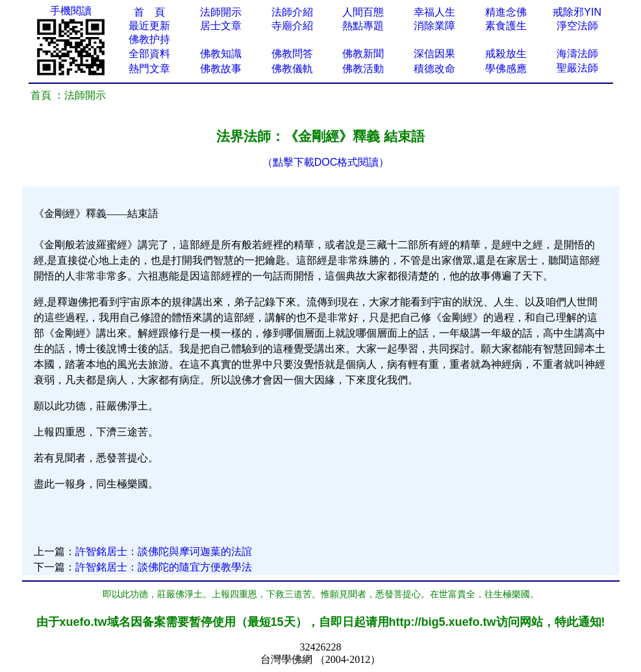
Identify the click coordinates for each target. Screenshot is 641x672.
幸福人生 (434, 12)
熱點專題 (363, 26)
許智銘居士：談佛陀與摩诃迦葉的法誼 (164, 551)
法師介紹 (292, 12)
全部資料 (149, 54)
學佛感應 (506, 69)
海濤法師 (577, 54)
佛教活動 (363, 69)
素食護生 (506, 26)
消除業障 (434, 26)
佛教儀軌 (292, 69)
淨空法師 (577, 26)
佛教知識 (221, 54)
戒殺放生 (506, 54)
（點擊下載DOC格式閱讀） (326, 162)
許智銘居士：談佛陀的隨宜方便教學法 (164, 567)
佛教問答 (292, 54)
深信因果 (434, 54)
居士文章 (221, 26)
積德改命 (434, 69)
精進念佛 (506, 12)
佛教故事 (221, 69)
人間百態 (363, 12)
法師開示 (221, 12)
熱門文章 (149, 69)
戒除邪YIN (577, 12)
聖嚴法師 (577, 68)
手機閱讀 (71, 11)
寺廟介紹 (292, 26)
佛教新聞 (363, 54)
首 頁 (149, 12)
